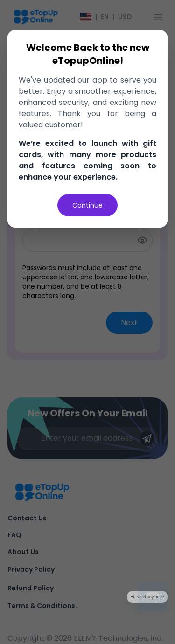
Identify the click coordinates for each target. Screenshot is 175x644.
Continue (87, 205)
